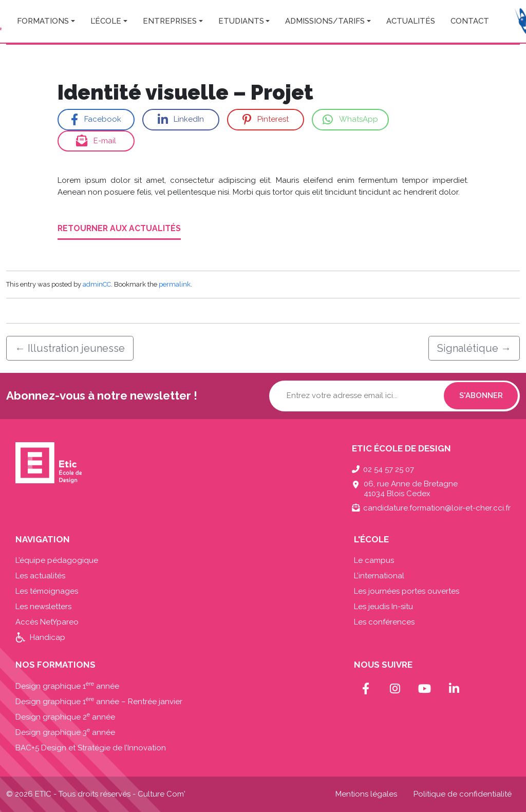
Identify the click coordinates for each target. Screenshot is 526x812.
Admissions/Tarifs (325, 21)
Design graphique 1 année (67, 686)
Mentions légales (366, 794)
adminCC (97, 284)
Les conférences (384, 622)
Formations (43, 21)
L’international (379, 576)
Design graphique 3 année (65, 732)
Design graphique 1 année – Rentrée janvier (99, 702)
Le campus (374, 560)
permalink (175, 284)
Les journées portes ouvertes (407, 591)
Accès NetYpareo (47, 622)
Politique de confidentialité (463, 794)
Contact (470, 21)
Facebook (96, 120)
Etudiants (241, 21)
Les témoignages (47, 591)
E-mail (96, 141)
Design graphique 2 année (65, 717)
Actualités (411, 21)
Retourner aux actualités (119, 228)
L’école (106, 21)
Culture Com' (162, 794)
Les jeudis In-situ (383, 607)
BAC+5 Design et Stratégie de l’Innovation (91, 748)
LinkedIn (181, 120)
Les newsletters (43, 607)
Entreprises (170, 21)
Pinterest (265, 120)
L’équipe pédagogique (57, 560)
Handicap (48, 637)
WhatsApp (350, 120)
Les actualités (40, 576)
